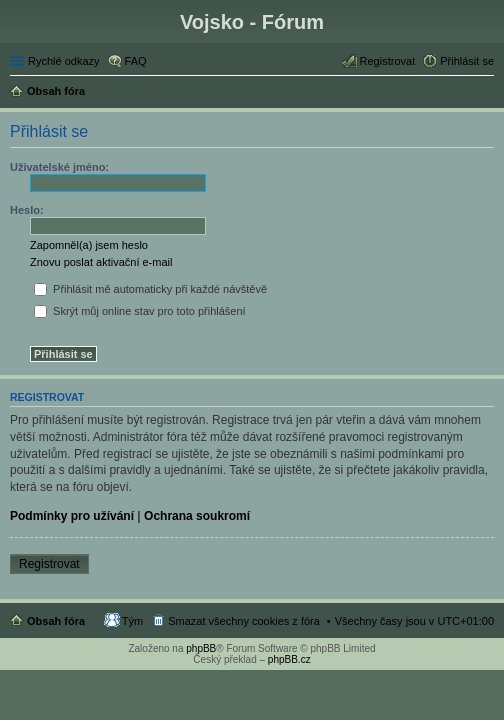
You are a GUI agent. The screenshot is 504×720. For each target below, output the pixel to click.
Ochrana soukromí (197, 516)
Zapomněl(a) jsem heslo (89, 245)
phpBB (201, 648)
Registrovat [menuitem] (388, 61)
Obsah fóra (56, 621)
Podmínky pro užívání (72, 516)
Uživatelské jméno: (59, 167)
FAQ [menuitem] (136, 61)
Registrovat (49, 564)
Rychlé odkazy (64, 61)
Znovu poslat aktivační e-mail (101, 262)
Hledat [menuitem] (486, 93)
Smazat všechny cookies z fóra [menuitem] (244, 621)
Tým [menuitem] (132, 621)
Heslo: (27, 210)
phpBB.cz (289, 659)
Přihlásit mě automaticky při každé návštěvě (150, 289)
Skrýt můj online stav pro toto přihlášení (140, 311)
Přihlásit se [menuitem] (467, 61)
